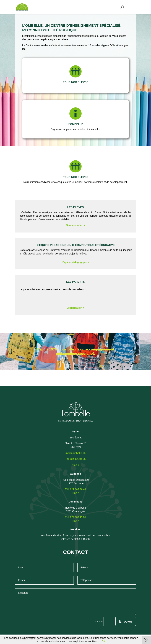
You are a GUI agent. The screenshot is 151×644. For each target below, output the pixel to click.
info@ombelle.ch (75, 453)
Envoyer (126, 621)
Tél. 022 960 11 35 (75, 517)
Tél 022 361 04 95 (75, 459)
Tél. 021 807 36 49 (75, 489)
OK (103, 641)
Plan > (75, 465)
